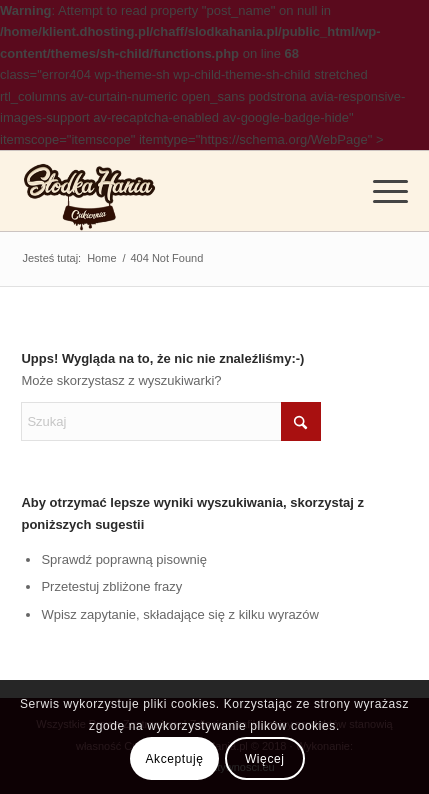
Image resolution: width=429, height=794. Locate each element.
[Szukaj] (171, 421)
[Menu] (380, 191)
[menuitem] (380, 191)
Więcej (265, 759)
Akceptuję (174, 759)
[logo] (89, 191)
